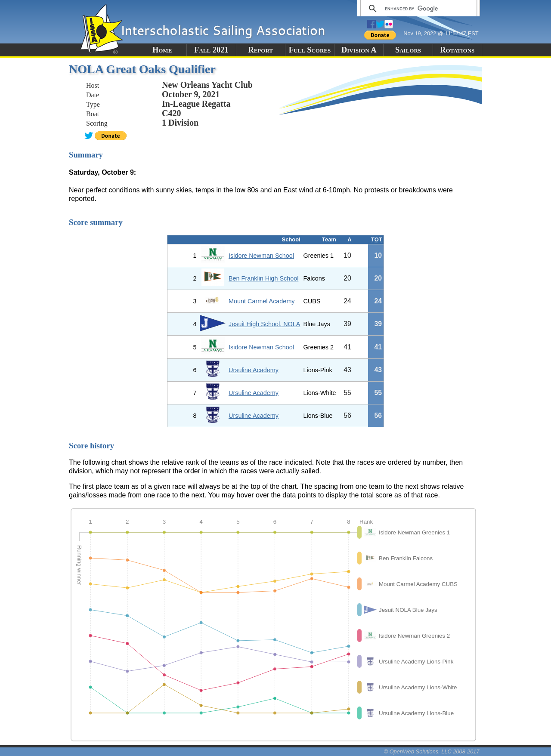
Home (162, 50)
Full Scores (310, 50)
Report (260, 50)
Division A (359, 50)
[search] (417, 9)
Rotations (457, 50)
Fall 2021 (211, 50)
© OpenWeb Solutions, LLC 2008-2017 (432, 751)
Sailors (408, 50)
